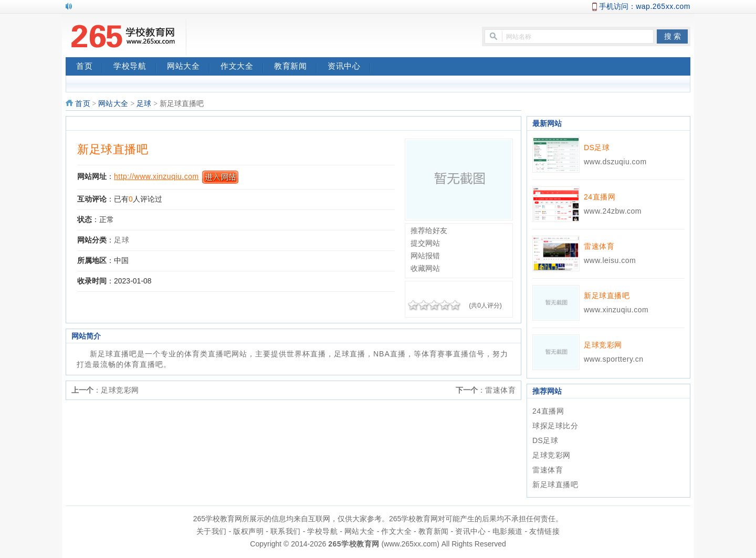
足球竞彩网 (120, 390)
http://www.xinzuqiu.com (156, 176)
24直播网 (600, 197)
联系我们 (286, 531)
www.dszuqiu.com (615, 162)
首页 (90, 67)
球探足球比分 (555, 426)
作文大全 (242, 67)
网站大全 (188, 67)
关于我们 (212, 531)
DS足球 (597, 148)
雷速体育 (500, 390)
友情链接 (544, 531)
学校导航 (135, 67)
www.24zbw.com (613, 211)
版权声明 (248, 531)
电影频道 (508, 531)
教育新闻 (296, 67)
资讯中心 (349, 67)
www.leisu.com (610, 260)
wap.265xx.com (663, 6)
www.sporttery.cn (614, 359)
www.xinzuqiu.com (616, 310)
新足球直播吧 (113, 149)
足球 (144, 104)
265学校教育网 (354, 544)
